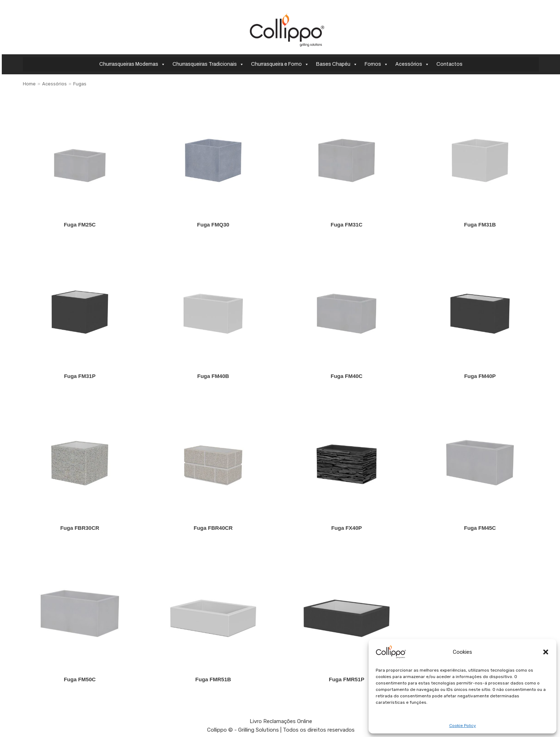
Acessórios (412, 64)
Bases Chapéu (337, 64)
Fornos (376, 64)
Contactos (449, 64)
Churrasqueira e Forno (280, 64)
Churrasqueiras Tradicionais (208, 64)
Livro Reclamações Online (281, 721)
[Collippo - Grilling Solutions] (287, 30)
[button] (546, 652)
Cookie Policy (463, 726)
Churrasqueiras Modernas (132, 64)
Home (29, 84)
